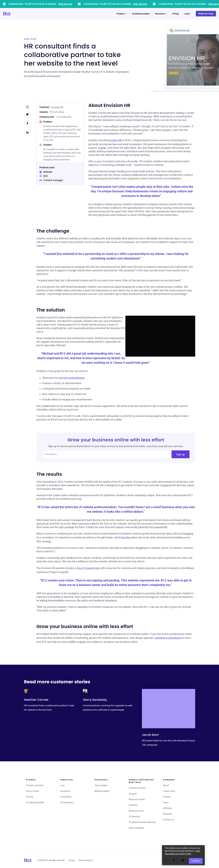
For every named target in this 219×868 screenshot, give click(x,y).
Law (62, 785)
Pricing (30, 797)
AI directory (134, 816)
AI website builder (35, 802)
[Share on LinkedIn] (27, 132)
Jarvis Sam (150, 735)
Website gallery (102, 791)
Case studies (101, 785)
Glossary (133, 805)
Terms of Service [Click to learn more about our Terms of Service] (86, 860)
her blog (126, 537)
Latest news (169, 791)
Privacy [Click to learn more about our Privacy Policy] (72, 860)
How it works (33, 791)
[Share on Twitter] (27, 114)
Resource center (137, 799)
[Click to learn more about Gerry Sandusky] (85, 691)
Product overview (35, 785)
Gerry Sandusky (95, 700)
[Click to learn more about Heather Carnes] (26, 691)
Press (166, 802)
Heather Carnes (36, 700)
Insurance (65, 791)
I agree (196, 861)
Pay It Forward (85, 568)
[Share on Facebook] (27, 123)
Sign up (181, 454)
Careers (167, 797)
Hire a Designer (136, 828)
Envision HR (57, 107)
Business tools (136, 811)
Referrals (167, 814)
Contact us (168, 820)
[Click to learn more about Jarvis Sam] (169, 709)
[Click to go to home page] (15, 14)
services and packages (72, 378)
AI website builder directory (142, 822)
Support (133, 794)
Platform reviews (137, 788)
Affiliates (167, 808)
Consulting (66, 797)
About (166, 785)
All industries (67, 802)
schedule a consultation (168, 638)
